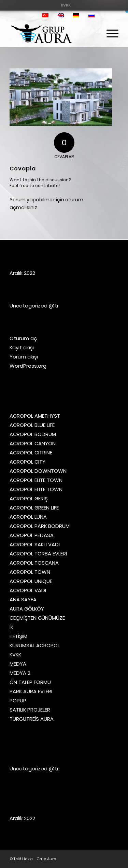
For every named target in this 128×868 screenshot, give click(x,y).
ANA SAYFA (23, 599)
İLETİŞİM (18, 636)
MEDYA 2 (20, 673)
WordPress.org (28, 366)
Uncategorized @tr (34, 306)
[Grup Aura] (53, 34)
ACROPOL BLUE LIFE (32, 425)
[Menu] (109, 34)
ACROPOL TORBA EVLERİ (38, 554)
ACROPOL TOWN (30, 572)
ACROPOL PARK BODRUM (40, 526)
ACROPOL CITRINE (31, 453)
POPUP (18, 700)
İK (11, 627)
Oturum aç (23, 338)
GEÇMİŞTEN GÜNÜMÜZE (37, 618)
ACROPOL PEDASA (32, 535)
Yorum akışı (24, 357)
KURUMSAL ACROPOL (35, 645)
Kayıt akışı (22, 347)
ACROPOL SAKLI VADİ (35, 544)
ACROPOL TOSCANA (34, 563)
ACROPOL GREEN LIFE (34, 508)
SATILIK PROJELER (30, 710)
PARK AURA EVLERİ (31, 691)
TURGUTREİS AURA (32, 719)
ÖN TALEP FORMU (30, 682)
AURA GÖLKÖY (27, 609)
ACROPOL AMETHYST (35, 416)
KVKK (66, 5)
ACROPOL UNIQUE (31, 581)
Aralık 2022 (22, 273)
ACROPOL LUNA (28, 517)
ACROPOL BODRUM (33, 434)
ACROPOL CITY (27, 462)
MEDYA (18, 664)
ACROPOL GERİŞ (29, 498)
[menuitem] (66, 5)
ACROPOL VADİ (28, 590)
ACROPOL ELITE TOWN (36, 480)
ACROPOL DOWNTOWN (38, 471)
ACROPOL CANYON (33, 443)
